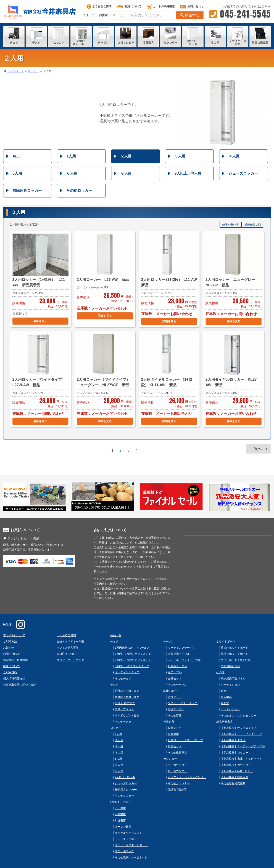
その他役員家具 (177, 753)
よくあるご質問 (99, 6)
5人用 (17, 173)
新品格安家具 (224, 722)
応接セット (175, 697)
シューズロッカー (243, 173)
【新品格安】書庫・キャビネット (241, 759)
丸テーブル (175, 672)
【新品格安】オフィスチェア (239, 728)
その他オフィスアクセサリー (239, 716)
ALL (16, 156)
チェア (114, 642)
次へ (258, 449)
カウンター (170, 759)
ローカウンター (177, 771)
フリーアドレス (124, 709)
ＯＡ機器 (226, 697)
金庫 (224, 691)
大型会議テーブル (179, 654)
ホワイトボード (226, 642)
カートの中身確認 (161, 6)
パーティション (230, 685)
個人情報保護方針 (14, 679)
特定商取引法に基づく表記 (20, 685)
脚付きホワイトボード (234, 654)
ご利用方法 (10, 642)
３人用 (180, 156)
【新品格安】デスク (233, 740)
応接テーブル (176, 709)
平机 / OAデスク (125, 703)
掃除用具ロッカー (27, 190)
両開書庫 (120, 814)
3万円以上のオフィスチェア (132, 666)
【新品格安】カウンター (236, 765)
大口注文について (68, 654)
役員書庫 (173, 734)
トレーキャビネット (127, 839)
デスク (114, 685)
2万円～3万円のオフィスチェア (134, 660)
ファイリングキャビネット (131, 845)
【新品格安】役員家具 (234, 777)
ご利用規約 (10, 672)
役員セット (175, 746)
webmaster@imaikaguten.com (115, 567)
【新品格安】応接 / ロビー (237, 771)
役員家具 (169, 722)
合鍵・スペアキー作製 (70, 642)
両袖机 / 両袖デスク (127, 697)
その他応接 (175, 716)
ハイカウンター (177, 765)
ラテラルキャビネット (129, 833)
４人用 (234, 156)
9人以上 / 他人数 (188, 173)
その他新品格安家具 (233, 783)
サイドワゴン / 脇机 (127, 716)
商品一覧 (116, 635)
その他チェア (123, 679)
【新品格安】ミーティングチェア (241, 734)
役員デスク (175, 728)
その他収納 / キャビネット (131, 857)
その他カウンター (179, 783)
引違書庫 (120, 820)
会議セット (175, 679)
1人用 (71, 156)
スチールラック (124, 851)
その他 (220, 672)
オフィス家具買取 (68, 648)
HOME (7, 625)
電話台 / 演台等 (177, 790)
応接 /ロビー (171, 691)
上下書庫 (120, 808)
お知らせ (9, 648)
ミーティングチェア (127, 672)
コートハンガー (230, 709)
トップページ (15, 71)
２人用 (126, 156)
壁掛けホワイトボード (234, 648)
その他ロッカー (79, 190)
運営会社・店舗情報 (16, 660)
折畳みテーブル (177, 666)
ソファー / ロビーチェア (183, 703)
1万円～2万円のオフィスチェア (134, 654)
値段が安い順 (230, 225)
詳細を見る (40, 321)
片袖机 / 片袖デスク (127, 691)
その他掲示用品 (230, 666)
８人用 (126, 173)
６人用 (72, 173)
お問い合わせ (192, 6)
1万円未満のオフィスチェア (132, 648)
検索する (190, 15)
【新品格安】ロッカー (234, 753)
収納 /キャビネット (122, 802)
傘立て (225, 703)
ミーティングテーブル (182, 648)
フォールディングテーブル (184, 660)
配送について (129, 6)
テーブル (169, 642)
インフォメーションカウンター (187, 777)
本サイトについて (14, 635)
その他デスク (123, 722)
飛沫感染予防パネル (233, 679)
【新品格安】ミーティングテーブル (243, 746)
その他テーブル (177, 685)
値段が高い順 (253, 225)
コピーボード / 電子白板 (236, 660)
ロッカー (33, 71)
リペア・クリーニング (70, 660)
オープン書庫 (123, 827)
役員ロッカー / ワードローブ (185, 740)
